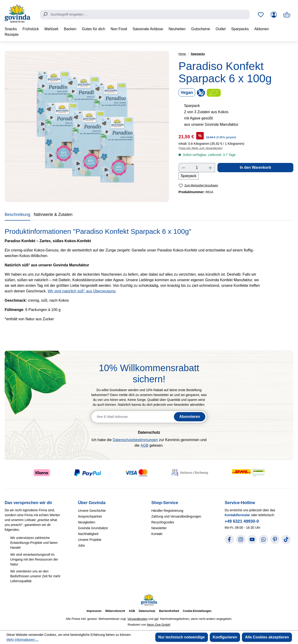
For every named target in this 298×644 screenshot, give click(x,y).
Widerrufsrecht (115, 611)
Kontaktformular (237, 515)
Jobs (81, 545)
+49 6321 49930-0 (242, 521)
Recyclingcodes (163, 522)
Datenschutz (147, 611)
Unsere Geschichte (92, 511)
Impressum (94, 611)
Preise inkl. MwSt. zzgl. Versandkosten (201, 148)
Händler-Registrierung (167, 511)
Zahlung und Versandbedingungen (176, 516)
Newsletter (159, 528)
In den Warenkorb (256, 167)
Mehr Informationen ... (22, 640)
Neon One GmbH (159, 625)
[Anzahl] (197, 168)
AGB (145, 445)
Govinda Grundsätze (93, 528)
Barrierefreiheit (169, 611)
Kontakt (157, 534)
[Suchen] (45, 14)
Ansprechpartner (90, 516)
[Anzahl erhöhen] (210, 168)
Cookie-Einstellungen (197, 611)
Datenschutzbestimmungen (135, 440)
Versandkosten (137, 619)
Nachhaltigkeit (88, 534)
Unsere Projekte (90, 540)
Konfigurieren (225, 637)
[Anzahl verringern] (183, 168)
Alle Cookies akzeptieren (267, 637)
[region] (87, 126)
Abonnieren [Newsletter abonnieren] (190, 417)
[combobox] (145, 15)
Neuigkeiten (87, 522)
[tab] (17, 215)
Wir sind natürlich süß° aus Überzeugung (82, 291)
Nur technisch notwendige (182, 637)
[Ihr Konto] (274, 15)
